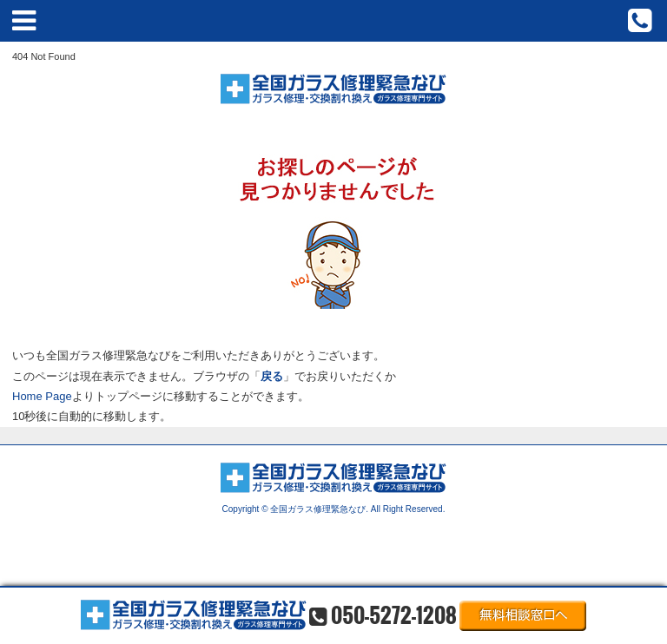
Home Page (42, 396)
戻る (272, 376)
